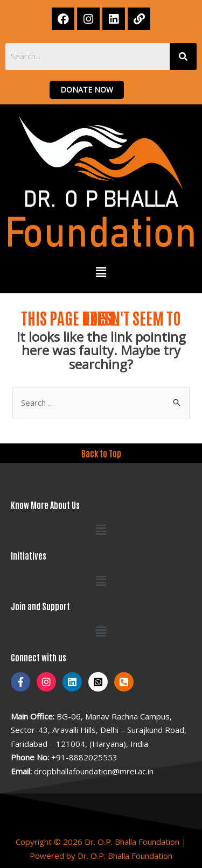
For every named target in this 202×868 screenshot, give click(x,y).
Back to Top (101, 453)
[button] (101, 272)
